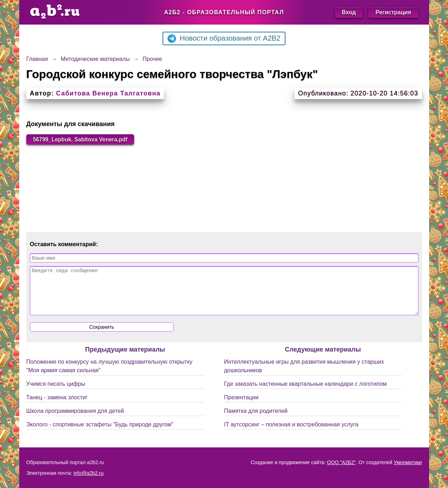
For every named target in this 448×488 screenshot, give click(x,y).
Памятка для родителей (256, 420)
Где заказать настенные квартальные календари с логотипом (306, 393)
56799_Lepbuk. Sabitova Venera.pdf (82, 139)
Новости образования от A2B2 (224, 38)
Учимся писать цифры (56, 393)
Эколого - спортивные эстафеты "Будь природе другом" (100, 433)
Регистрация (393, 12)
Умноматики (408, 462)
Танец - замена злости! (57, 406)
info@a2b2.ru (88, 473)
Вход (349, 12)
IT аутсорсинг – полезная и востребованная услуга (291, 433)
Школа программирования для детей (75, 420)
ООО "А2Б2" (341, 462)
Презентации (241, 406)
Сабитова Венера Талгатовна (108, 93)
